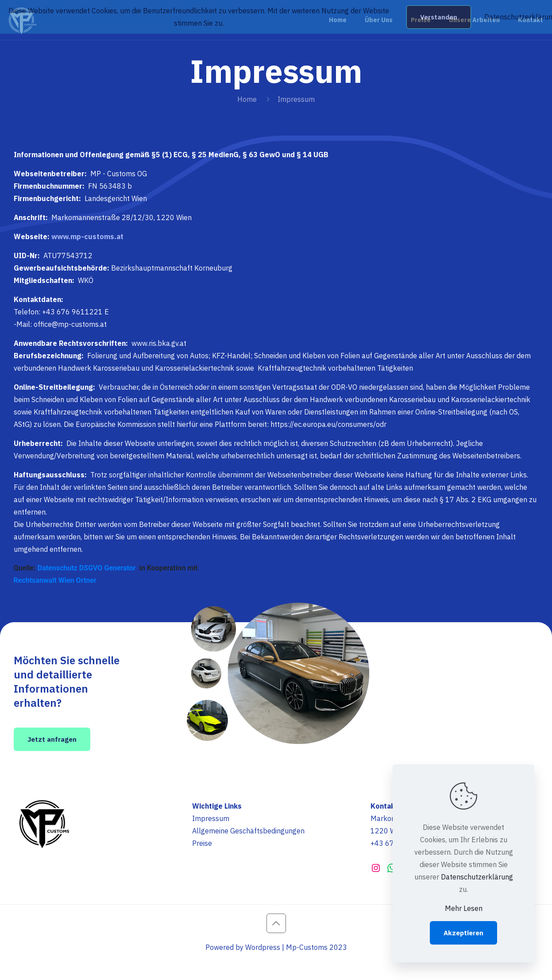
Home (247, 99)
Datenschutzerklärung (477, 877)
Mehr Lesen (464, 908)
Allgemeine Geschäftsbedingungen (248, 831)
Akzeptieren (463, 933)
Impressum (211, 818)
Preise (202, 843)
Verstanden (439, 17)
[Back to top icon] (276, 923)
